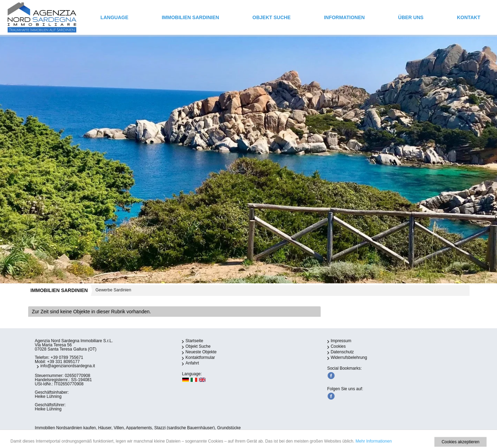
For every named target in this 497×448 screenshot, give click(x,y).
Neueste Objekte (201, 352)
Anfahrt (192, 363)
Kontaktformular (200, 357)
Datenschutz (342, 352)
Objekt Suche (272, 17)
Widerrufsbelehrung (349, 357)
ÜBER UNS (411, 17)
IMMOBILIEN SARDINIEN (190, 17)
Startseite (194, 341)
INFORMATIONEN (344, 17)
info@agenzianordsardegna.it (68, 366)
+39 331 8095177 (63, 362)
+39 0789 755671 (67, 357)
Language (114, 17)
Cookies (338, 346)
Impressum (341, 341)
